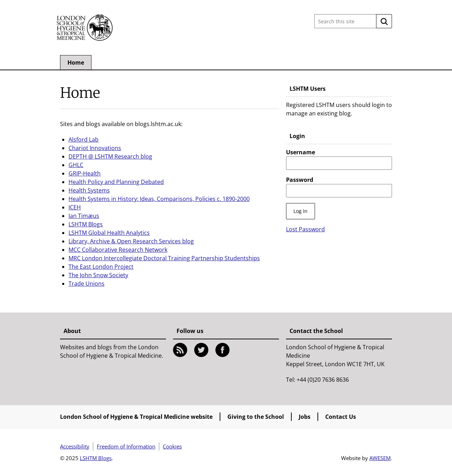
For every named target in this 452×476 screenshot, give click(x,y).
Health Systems (89, 190)
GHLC (76, 165)
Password (300, 180)
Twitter (201, 350)
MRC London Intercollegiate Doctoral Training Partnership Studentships (164, 258)
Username (301, 152)
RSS (180, 350)
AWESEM (380, 458)
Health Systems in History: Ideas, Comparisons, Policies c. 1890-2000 (159, 199)
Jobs (305, 417)
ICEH (75, 207)
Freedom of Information (126, 446)
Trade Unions (87, 284)
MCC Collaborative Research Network (118, 250)
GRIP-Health (85, 173)
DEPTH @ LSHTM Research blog (110, 156)
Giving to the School (256, 417)
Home (76, 63)
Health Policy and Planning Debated (116, 182)
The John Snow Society (98, 275)
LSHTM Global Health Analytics (109, 233)
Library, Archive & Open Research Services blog (131, 241)
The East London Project (101, 267)
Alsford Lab (84, 139)
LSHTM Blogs (86, 224)
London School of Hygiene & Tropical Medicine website (136, 417)
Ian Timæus (84, 216)
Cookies (172, 446)
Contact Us (341, 417)
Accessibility (75, 446)
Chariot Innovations (95, 148)
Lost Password (305, 229)
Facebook (222, 350)
